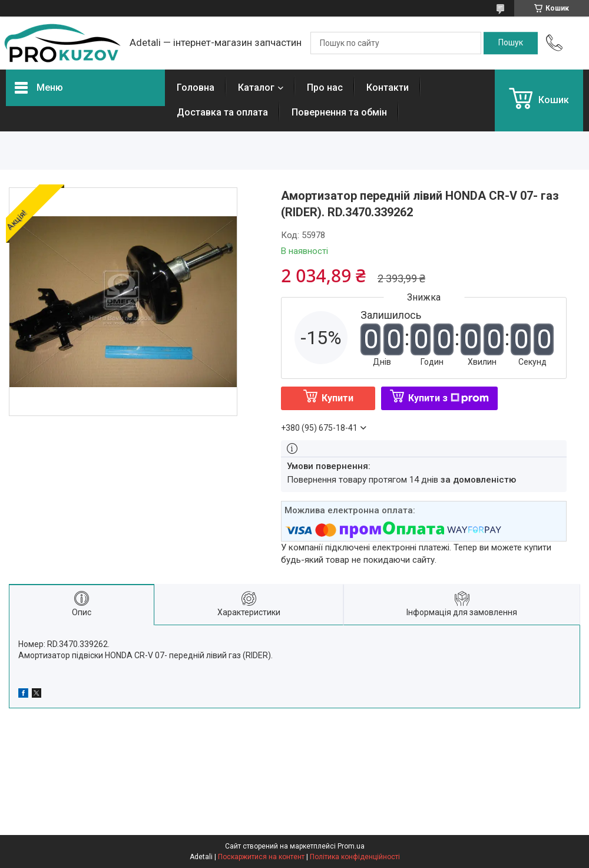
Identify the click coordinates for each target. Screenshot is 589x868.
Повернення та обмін (339, 112)
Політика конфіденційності (355, 857)
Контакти (388, 88)
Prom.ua (351, 846)
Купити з (449, 398)
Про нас (325, 88)
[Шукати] (511, 43)
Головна (196, 88)
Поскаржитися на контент (261, 857)
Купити (337, 398)
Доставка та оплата (222, 112)
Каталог (256, 88)
